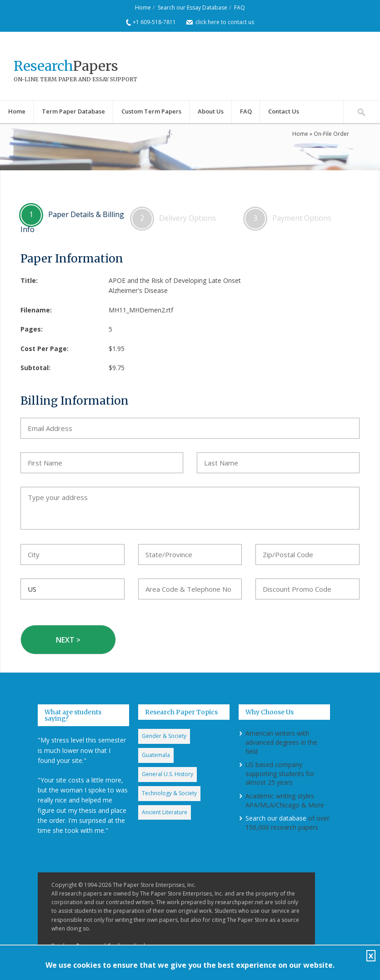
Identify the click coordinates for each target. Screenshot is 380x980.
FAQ (240, 7)
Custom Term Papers (151, 111)
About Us (211, 111)
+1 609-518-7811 (154, 22)
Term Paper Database (73, 111)
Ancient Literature (165, 812)
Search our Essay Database (192, 7)
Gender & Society (164, 736)
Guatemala (156, 755)
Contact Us (284, 111)
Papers (66, 66)
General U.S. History (167, 774)
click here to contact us (225, 22)
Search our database (276, 818)
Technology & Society (169, 793)
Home (143, 7)
